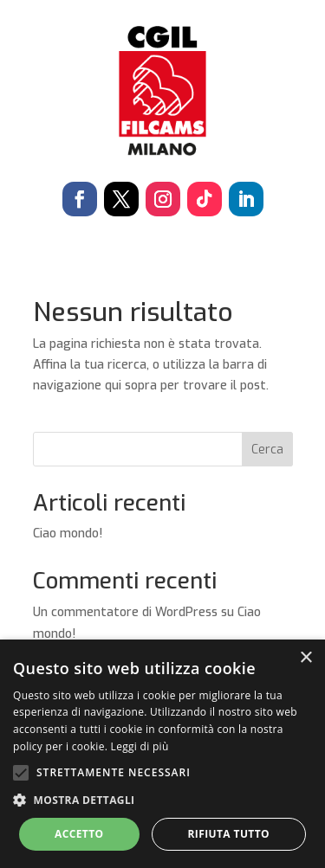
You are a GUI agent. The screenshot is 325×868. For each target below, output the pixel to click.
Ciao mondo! (68, 534)
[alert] (162, 754)
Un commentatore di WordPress (125, 612)
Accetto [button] (79, 834)
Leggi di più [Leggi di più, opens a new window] (140, 746)
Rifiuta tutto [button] (228, 834)
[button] (162, 800)
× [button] (305, 658)
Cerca (267, 450)
